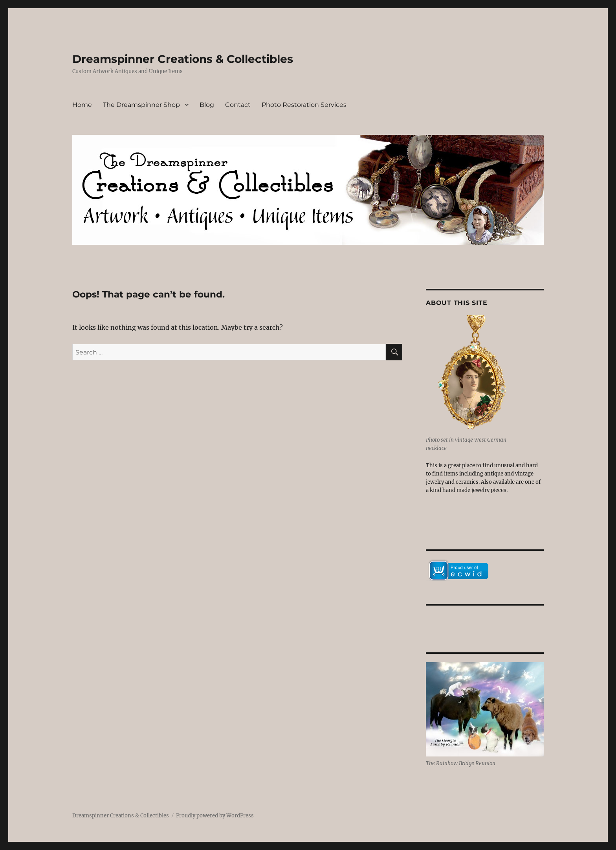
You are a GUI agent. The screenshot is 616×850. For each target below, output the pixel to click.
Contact (238, 105)
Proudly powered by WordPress (215, 816)
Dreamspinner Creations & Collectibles (183, 59)
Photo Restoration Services (304, 105)
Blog (207, 105)
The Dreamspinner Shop (141, 105)
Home (82, 105)
